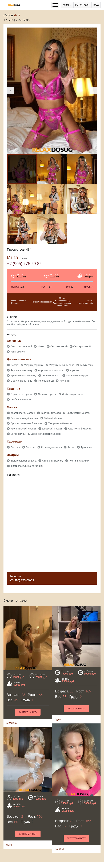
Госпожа (31, 447)
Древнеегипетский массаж (46, 434)
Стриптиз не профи (21, 394)
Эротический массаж (78, 413)
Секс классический (21, 346)
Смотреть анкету (76, 709)
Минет (41, 346)
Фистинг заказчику (79, 461)
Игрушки (75, 370)
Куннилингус (18, 352)
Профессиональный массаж (27, 423)
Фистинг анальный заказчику (27, 466)
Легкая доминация (51, 447)
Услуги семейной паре (62, 365)
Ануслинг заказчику (21, 370)
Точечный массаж (51, 413)
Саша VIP (13, 837)
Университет (62, 306)
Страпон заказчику (53, 461)
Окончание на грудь (77, 375)
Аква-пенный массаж (80, 429)
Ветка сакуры (18, 434)
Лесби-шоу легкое (21, 400)
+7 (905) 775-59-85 (17, 20)
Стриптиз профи (47, 394)
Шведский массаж (52, 429)
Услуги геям (87, 365)
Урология (65, 381)
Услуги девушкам (34, 365)
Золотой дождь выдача (23, 461)
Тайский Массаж (53, 418)
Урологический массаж (23, 429)
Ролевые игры (46, 381)
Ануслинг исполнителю (51, 370)
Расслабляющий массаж (24, 418)
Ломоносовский (45, 302)
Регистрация (82, 5)
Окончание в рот (51, 375)
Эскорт (15, 365)
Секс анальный (59, 346)
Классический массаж (23, 413)
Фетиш (71, 447)
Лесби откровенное (73, 394)
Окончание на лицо (21, 381)
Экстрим (15, 447)
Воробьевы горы (62, 301)
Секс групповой (82, 346)
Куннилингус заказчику (23, 375)
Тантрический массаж (60, 423)
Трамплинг (87, 447)
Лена (56, 829)
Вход (96, 5)
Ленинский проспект (62, 303)
